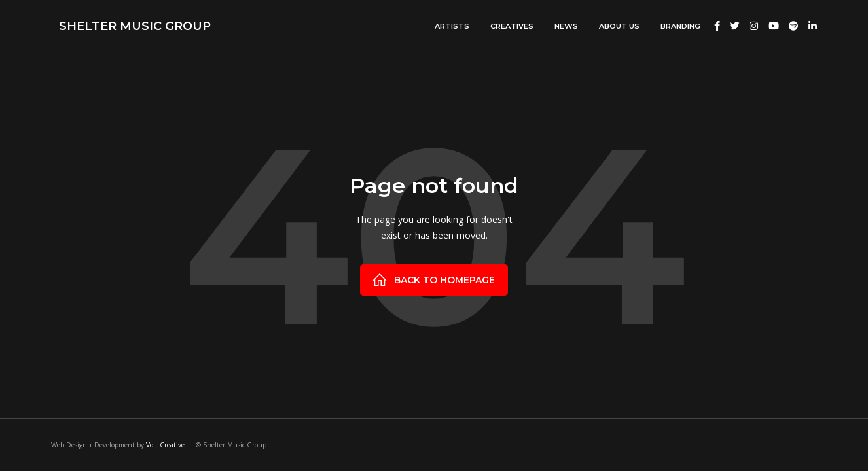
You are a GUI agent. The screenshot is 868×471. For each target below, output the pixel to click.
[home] (131, 26)
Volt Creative (165, 445)
